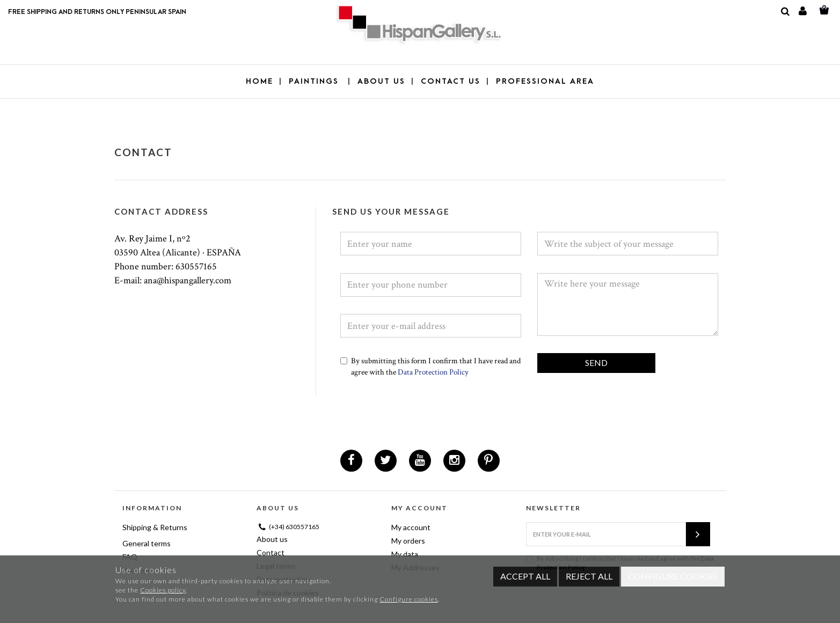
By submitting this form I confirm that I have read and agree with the (430, 367)
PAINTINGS (315, 81)
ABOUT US (381, 81)
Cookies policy (163, 590)
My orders (408, 541)
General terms (147, 543)
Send (596, 362)
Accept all (525, 576)
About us (272, 539)
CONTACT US (451, 81)
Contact (271, 552)
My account (411, 527)
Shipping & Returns (155, 527)
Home (260, 81)
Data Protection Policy (432, 372)
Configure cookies (409, 599)
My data (405, 554)
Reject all (589, 576)
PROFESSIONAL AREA (545, 81)
